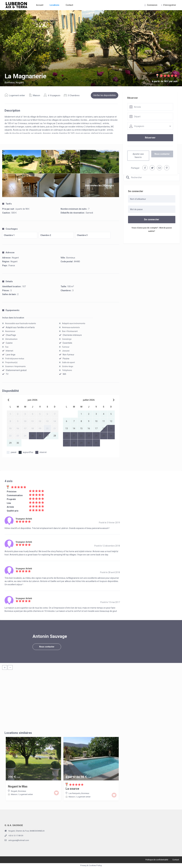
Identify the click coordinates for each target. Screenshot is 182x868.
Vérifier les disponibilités (105, 95)
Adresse (8, 252)
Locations (54, 5)
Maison (37, 95)
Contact (69, 5)
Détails (7, 281)
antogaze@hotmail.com (19, 840)
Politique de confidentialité (157, 860)
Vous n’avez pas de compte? (145, 228)
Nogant (14, 262)
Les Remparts (75, 793)
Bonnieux (71, 258)
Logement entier (17, 95)
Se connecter (152, 219)
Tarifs (7, 204)
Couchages (10, 229)
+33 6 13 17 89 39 (16, 836)
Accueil (40, 5)
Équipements (11, 310)
